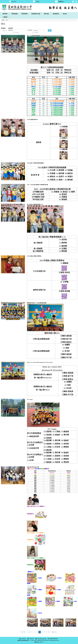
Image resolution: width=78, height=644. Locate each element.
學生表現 (46, 14)
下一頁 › (48, 632)
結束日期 (30, 30)
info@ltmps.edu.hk (42, 639)
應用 (50, 30)
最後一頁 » (54, 632)
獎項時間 (11, 28)
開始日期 (11, 30)
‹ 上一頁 (29, 632)
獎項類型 (3, 28)
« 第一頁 (23, 632)
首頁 (3, 20)
